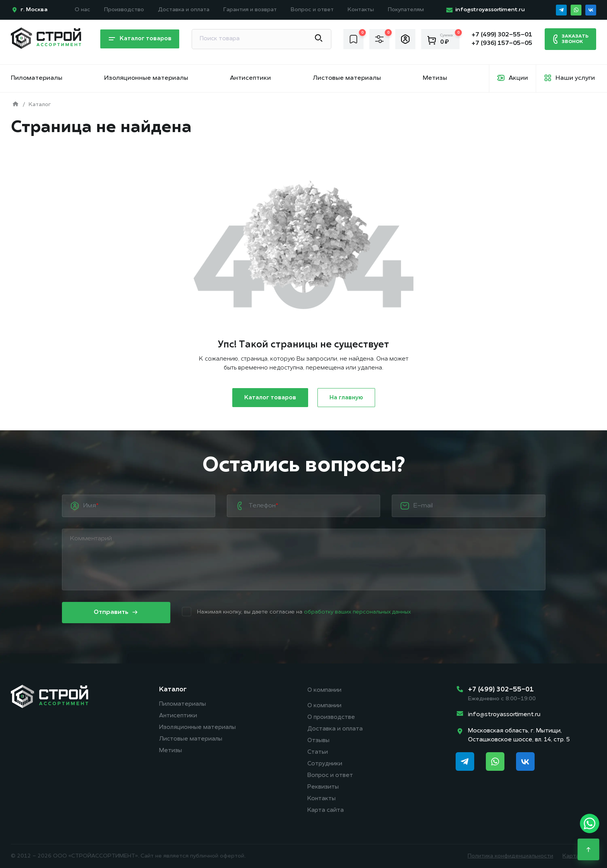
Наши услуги (575, 78)
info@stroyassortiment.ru (504, 715)
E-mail (423, 506)
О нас (82, 10)
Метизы (435, 78)
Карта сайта (326, 810)
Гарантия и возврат (250, 10)
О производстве (331, 718)
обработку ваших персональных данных (357, 612)
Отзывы (318, 741)
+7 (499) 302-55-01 (501, 690)
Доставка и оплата (184, 10)
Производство (124, 10)
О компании (324, 690)
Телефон (263, 506)
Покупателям (406, 10)
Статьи (318, 752)
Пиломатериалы (37, 78)
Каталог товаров (140, 39)
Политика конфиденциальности (510, 856)
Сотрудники (325, 764)
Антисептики (250, 78)
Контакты (361, 10)
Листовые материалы (347, 78)
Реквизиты (323, 787)
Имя (91, 506)
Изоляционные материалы (146, 78)
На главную (346, 398)
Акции (518, 78)
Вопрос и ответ (312, 10)
